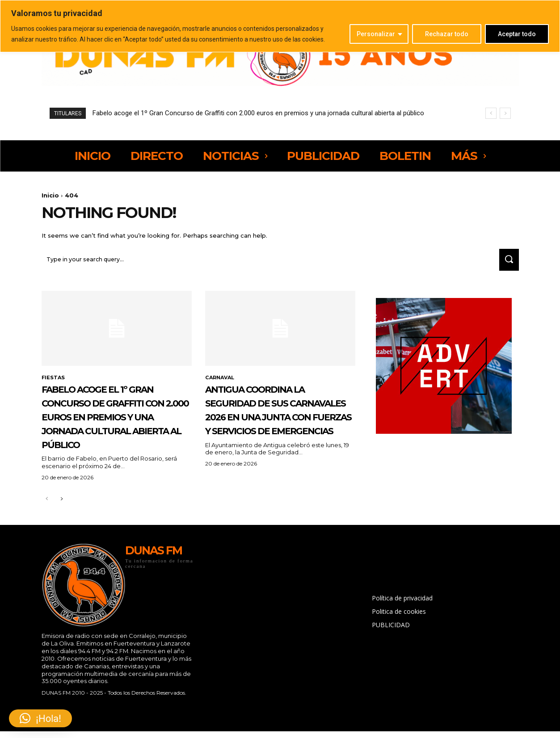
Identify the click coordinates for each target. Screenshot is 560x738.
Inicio (50, 195)
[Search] (507, 263)
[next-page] (61, 531)
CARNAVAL (221, 382)
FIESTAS (54, 382)
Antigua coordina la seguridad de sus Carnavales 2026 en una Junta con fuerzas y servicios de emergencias (280, 428)
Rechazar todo (447, 34)
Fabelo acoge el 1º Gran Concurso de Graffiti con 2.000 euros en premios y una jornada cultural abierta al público (258, 113)
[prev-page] (47, 531)
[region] (280, 26)
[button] (40, 718)
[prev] (491, 113)
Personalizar (376, 34)
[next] (505, 113)
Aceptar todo (517, 34)
